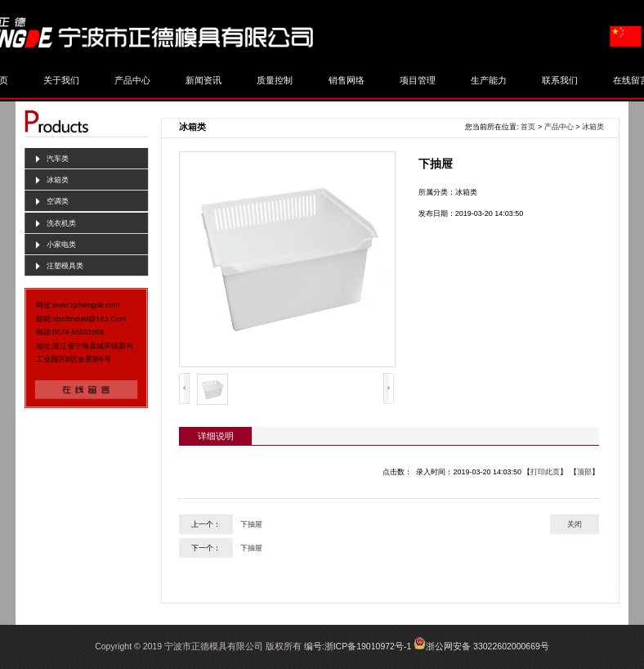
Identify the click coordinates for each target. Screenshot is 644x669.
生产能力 (489, 80)
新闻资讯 (203, 80)
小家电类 (61, 245)
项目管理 (418, 80)
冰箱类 (58, 180)
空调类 (58, 201)
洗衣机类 (61, 223)
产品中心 (132, 80)
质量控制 (275, 80)
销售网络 (347, 80)
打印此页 (545, 472)
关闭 (575, 524)
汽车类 (58, 159)
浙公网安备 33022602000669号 (487, 646)
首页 (528, 127)
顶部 (584, 472)
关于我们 (61, 80)
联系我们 (560, 80)
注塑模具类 (65, 266)
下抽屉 (251, 524)
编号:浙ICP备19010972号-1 (358, 646)
